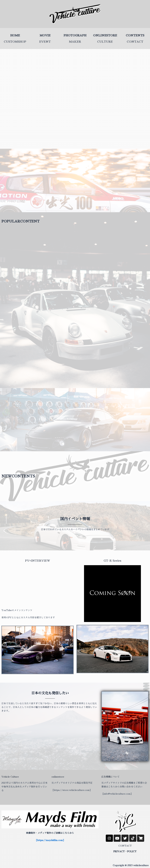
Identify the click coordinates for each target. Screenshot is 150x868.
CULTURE (105, 42)
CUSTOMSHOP (15, 42)
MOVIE (45, 35)
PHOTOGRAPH (75, 35)
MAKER (75, 42)
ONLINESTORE (105, 35)
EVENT (45, 42)
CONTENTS (135, 35)
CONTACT (135, 42)
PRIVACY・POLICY (125, 852)
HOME (15, 35)
